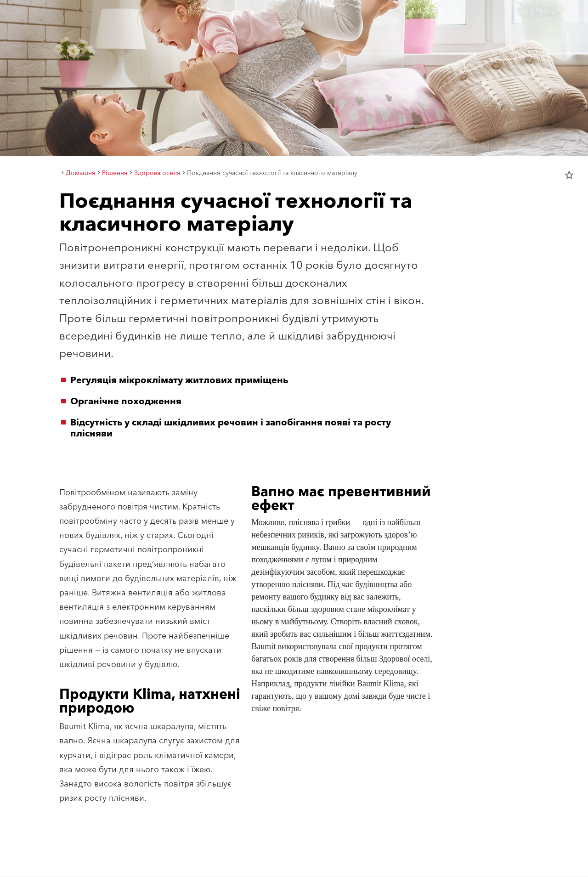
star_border (569, 175)
